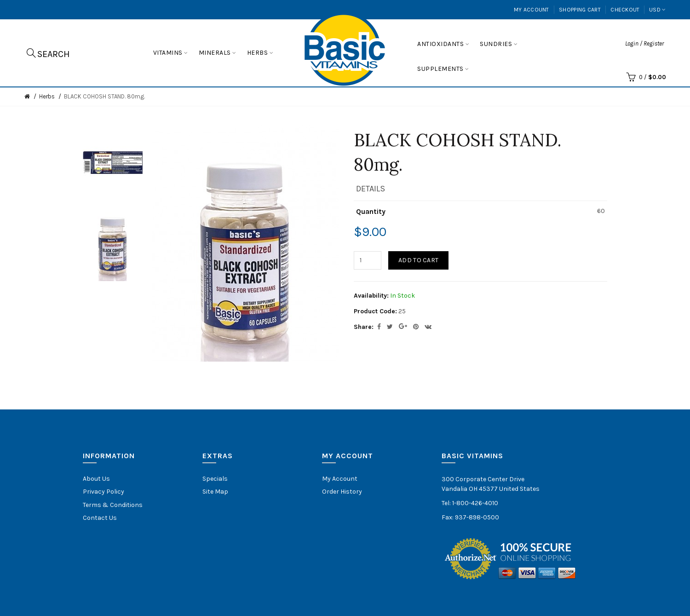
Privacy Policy (103, 492)
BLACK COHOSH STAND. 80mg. (104, 96)
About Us (96, 479)
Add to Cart (418, 260)
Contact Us (100, 518)
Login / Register (644, 43)
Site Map (215, 492)
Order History (342, 492)
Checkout (625, 10)
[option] (113, 163)
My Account (532, 10)
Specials (215, 479)
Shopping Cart (580, 10)
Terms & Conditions (113, 505)
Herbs (47, 96)
